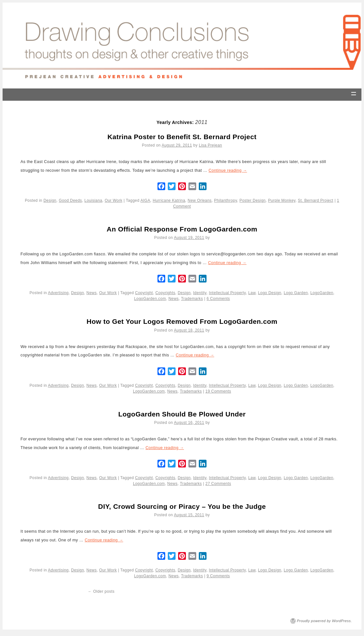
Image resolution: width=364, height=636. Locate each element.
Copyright (144, 293)
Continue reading (228, 170)
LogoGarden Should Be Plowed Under (182, 414)
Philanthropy (225, 200)
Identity (200, 293)
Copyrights (165, 293)
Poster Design (253, 200)
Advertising (58, 293)
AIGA (145, 200)
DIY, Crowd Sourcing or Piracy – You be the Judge (182, 506)
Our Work (113, 200)
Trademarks (192, 299)
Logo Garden (296, 293)
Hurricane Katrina (169, 200)
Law (252, 293)
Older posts (101, 591)
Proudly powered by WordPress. (324, 621)
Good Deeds (70, 200)
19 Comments (218, 391)
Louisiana (93, 200)
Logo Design (269, 293)
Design (50, 200)
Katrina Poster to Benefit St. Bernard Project (182, 137)
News (92, 293)
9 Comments (218, 576)
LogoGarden (322, 293)
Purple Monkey (282, 200)
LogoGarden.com (150, 299)
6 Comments (218, 299)
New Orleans (200, 200)
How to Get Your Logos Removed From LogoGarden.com (182, 321)
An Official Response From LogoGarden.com (182, 229)
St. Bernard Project (316, 200)
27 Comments (218, 484)
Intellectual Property (227, 293)
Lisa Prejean (210, 145)
